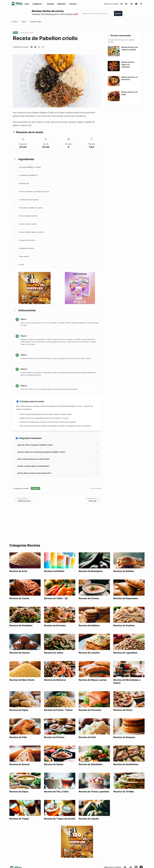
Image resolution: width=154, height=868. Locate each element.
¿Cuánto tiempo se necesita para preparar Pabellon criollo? (57, 452)
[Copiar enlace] (43, 47)
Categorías (38, 4)
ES (126, 4)
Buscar (118, 13)
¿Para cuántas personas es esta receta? (57, 459)
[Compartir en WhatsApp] (39, 47)
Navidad (50, 4)
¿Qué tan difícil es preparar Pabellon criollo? (57, 445)
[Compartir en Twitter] (35, 47)
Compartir (35, 488)
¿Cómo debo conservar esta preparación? (57, 473)
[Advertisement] (77, 527)
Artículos (73, 4)
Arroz (24, 22)
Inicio (27, 4)
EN (122, 4)
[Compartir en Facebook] (31, 47)
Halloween (61, 4)
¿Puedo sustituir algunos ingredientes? (57, 466)
